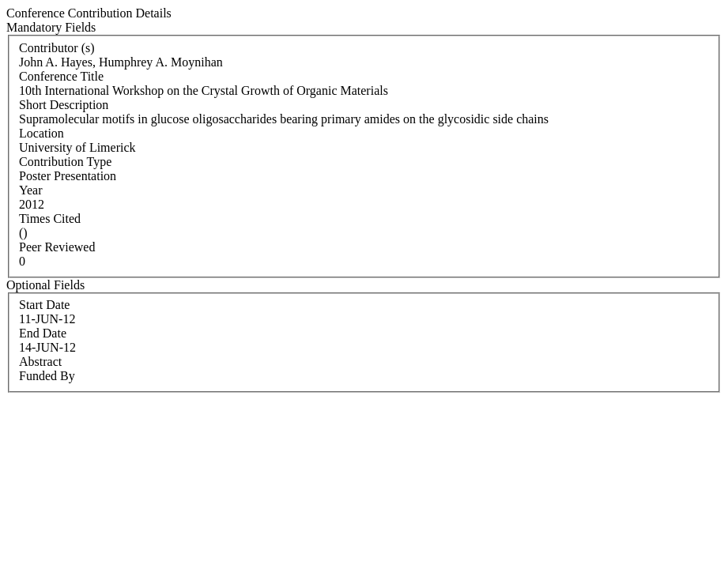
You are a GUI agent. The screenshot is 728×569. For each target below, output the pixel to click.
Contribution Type (65, 162)
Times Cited (50, 219)
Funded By (47, 376)
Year (30, 190)
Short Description (64, 105)
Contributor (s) (57, 48)
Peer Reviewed (57, 247)
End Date (43, 333)
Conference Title (61, 76)
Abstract (40, 362)
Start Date (44, 305)
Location (41, 133)
